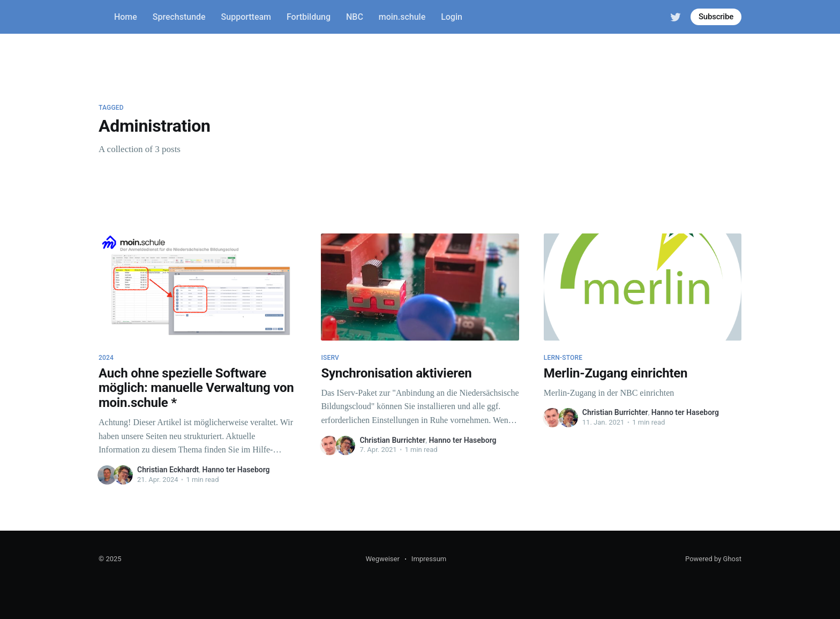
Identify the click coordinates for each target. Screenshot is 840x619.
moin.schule (402, 17)
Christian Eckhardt (168, 470)
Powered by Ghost (713, 559)
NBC (355, 17)
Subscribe (716, 17)
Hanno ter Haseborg (236, 470)
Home (126, 17)
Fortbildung (309, 17)
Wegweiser (382, 559)
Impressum (429, 559)
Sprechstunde (179, 17)
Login (452, 17)
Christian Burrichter (392, 440)
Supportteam (246, 17)
